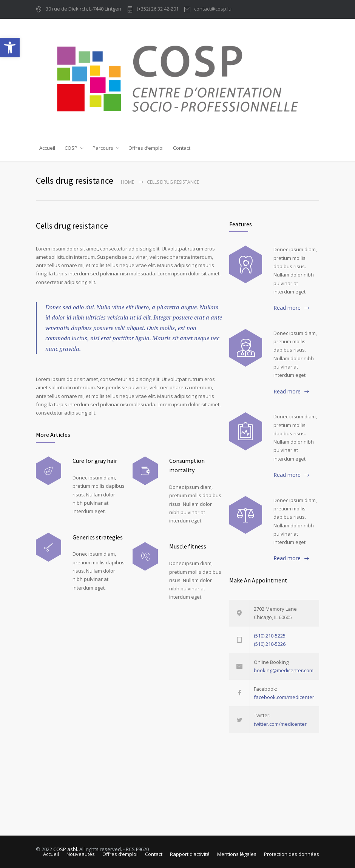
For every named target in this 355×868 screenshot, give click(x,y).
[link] (10, 48)
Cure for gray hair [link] (95, 461)
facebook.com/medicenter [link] (284, 697)
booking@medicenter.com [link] (284, 670)
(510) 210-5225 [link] (270, 636)
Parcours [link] (103, 148)
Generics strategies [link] (98, 537)
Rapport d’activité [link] (190, 854)
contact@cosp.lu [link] (213, 9)
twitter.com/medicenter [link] (280, 724)
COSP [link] (71, 148)
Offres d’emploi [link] (146, 148)
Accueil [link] (47, 148)
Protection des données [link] (292, 854)
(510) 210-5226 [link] (270, 644)
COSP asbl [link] (65, 849)
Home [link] (127, 182)
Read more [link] (287, 308)
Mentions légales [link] (237, 854)
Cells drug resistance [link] (72, 226)
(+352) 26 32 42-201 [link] (158, 9)
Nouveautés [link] (81, 854)
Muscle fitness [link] (188, 546)
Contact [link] (182, 148)
